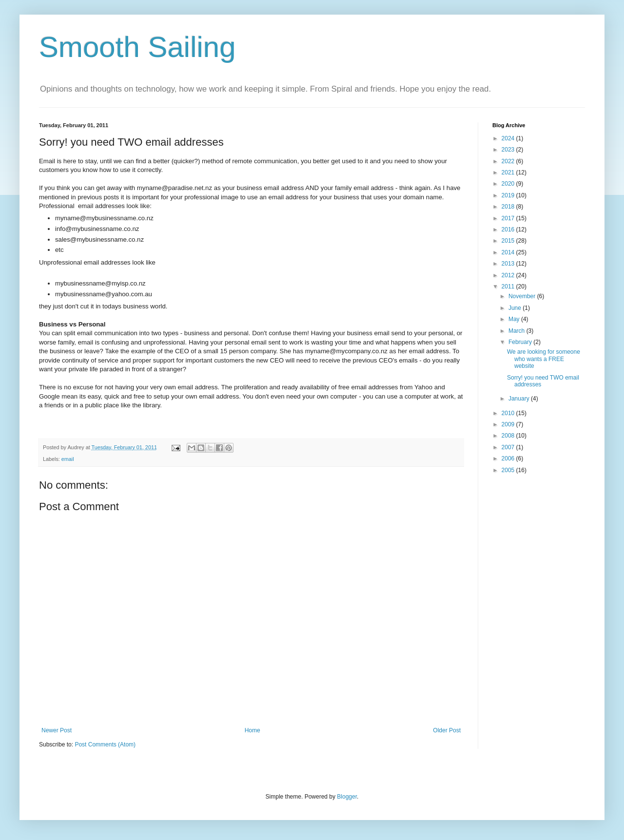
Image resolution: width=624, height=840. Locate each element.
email (68, 459)
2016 (509, 229)
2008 (509, 436)
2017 (509, 218)
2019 (509, 195)
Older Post (447, 730)
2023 (509, 150)
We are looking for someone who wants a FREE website (544, 359)
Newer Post (57, 730)
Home (253, 730)
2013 (509, 264)
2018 (509, 207)
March (517, 331)
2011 (509, 286)
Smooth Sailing (137, 47)
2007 (509, 447)
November (523, 296)
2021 (509, 172)
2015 (509, 241)
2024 (509, 138)
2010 (509, 413)
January (520, 399)
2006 (509, 458)
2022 (509, 161)
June (516, 308)
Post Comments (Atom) (105, 745)
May (515, 319)
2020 (509, 184)
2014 (509, 252)
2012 (509, 275)
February (521, 342)
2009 (509, 424)
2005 (509, 470)
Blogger (347, 797)
